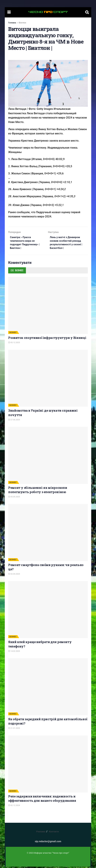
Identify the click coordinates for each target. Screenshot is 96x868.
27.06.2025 (14, 421)
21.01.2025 (14, 730)
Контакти (54, 833)
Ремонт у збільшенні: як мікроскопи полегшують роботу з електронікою (38, 491)
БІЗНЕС (13, 334)
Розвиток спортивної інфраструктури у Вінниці (47, 339)
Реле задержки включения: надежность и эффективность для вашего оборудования (42, 800)
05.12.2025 (14, 344)
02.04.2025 (14, 575)
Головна (12, 23)
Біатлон (22, 23)
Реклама (41, 833)
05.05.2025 (14, 498)
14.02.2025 (14, 652)
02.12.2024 (14, 807)
